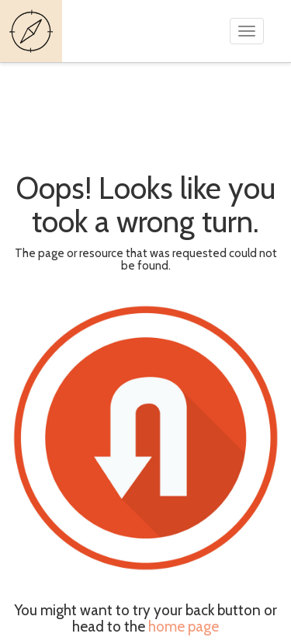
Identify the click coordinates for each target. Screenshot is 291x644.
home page (184, 627)
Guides (33, 31)
